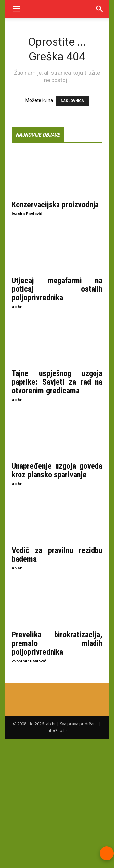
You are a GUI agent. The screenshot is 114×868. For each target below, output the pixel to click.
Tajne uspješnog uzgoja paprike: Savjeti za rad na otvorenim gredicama (57, 382)
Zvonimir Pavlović (29, 661)
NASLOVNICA (72, 101)
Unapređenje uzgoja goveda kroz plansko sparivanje (57, 470)
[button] (16, 9)
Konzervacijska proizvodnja (55, 205)
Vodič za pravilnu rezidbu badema (57, 555)
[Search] (100, 9)
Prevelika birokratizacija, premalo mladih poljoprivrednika (57, 643)
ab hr (17, 306)
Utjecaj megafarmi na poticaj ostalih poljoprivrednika (57, 289)
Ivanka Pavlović (27, 214)
